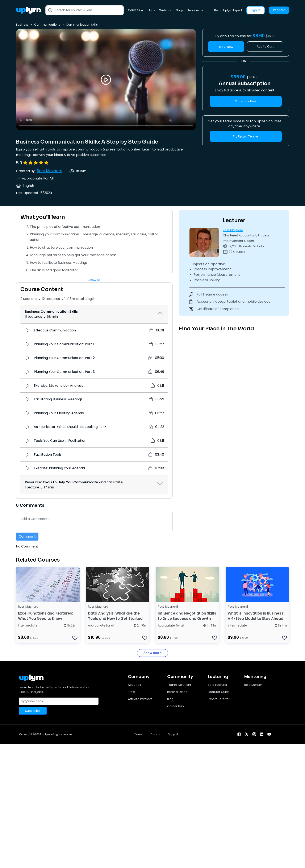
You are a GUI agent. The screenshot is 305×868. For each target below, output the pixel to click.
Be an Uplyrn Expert (228, 10)
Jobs (152, 10)
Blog (170, 699)
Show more (152, 653)
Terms (138, 734)
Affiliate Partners (140, 699)
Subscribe (33, 711)
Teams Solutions (179, 685)
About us (134, 685)
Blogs (179, 10)
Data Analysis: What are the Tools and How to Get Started (115, 616)
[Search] (89, 10)
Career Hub (176, 706)
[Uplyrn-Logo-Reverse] (29, 10)
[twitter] (247, 734)
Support (173, 734)
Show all (94, 280)
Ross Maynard (50, 171)
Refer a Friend (177, 692)
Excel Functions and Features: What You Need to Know (45, 616)
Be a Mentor (253, 685)
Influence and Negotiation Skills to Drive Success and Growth (187, 616)
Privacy (155, 734)
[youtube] (269, 734)
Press (132, 692)
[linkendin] (262, 734)
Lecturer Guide (219, 692)
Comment (27, 536)
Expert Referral (219, 699)
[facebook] (239, 734)
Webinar (165, 10)
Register (279, 10)
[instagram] (254, 734)
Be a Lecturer (218, 685)
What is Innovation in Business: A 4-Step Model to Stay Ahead (256, 616)
